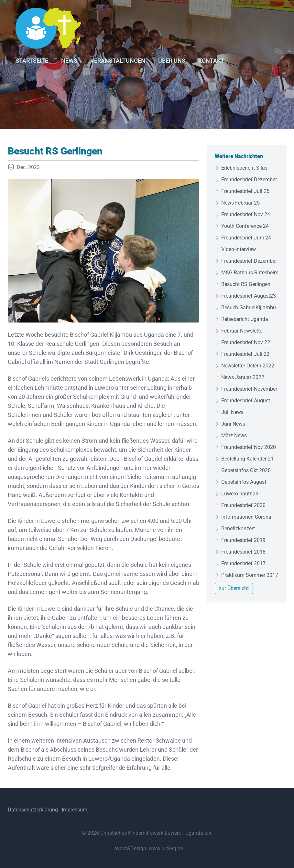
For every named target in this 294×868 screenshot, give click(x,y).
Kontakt (211, 61)
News (69, 61)
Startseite (32, 61)
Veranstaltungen (118, 61)
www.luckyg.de (166, 848)
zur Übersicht (234, 588)
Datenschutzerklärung (33, 810)
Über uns (172, 61)
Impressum (75, 810)
